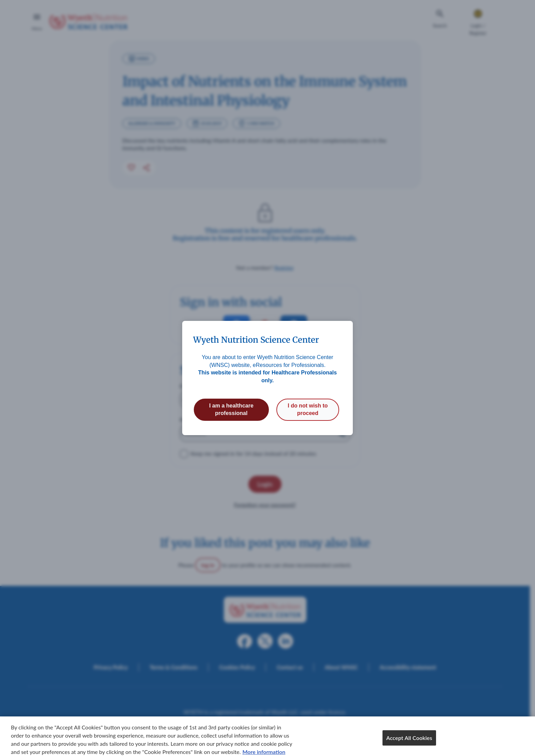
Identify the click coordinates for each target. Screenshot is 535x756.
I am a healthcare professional (231, 409)
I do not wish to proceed (308, 409)
